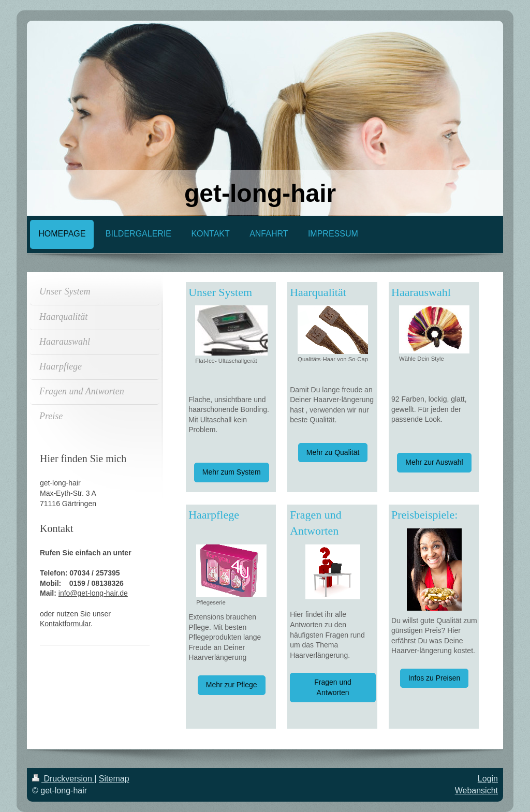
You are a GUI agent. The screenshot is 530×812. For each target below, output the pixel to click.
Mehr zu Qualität (333, 452)
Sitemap (114, 779)
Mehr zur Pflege (232, 685)
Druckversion (63, 779)
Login (488, 779)
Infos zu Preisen (434, 678)
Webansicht (476, 791)
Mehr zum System (232, 472)
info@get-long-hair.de (93, 593)
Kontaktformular (65, 624)
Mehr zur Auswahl (434, 462)
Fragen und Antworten (333, 687)
